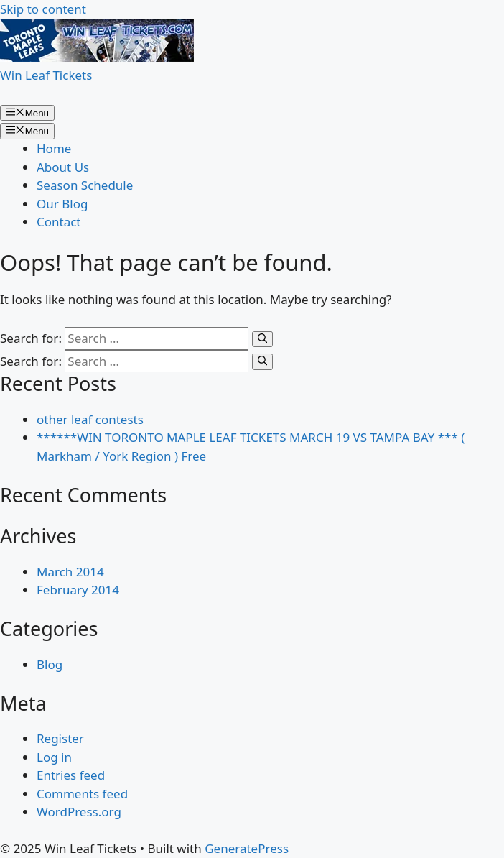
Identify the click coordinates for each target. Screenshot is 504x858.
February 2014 (78, 590)
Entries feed (71, 775)
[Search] (262, 339)
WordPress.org (79, 812)
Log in (54, 757)
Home (54, 148)
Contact (59, 222)
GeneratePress (247, 848)
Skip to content (43, 9)
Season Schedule (85, 185)
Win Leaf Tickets (46, 75)
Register (60, 738)
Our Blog (62, 204)
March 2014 (70, 572)
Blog (50, 664)
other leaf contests (90, 419)
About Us (63, 167)
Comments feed (82, 794)
